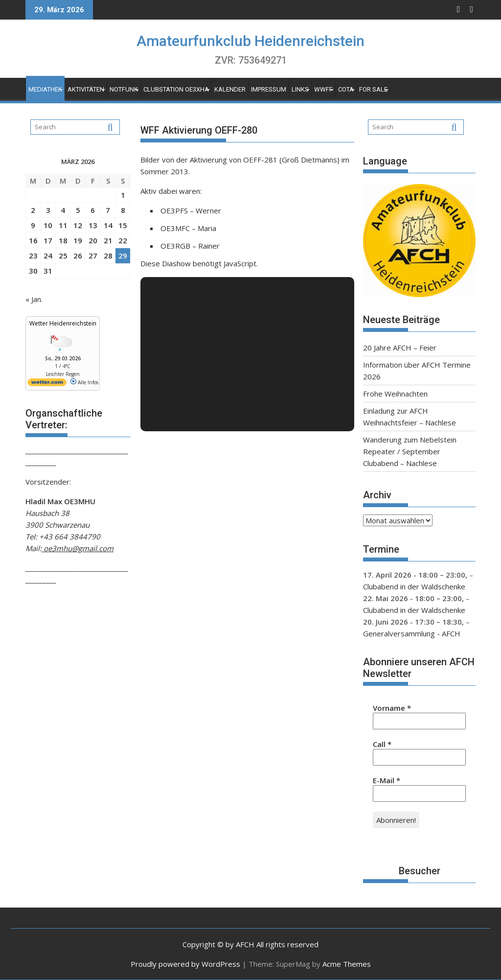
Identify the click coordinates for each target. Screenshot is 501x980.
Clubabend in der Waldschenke (414, 586)
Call (382, 744)
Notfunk (124, 89)
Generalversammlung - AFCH (412, 633)
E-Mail (387, 780)
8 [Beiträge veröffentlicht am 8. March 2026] (123, 210)
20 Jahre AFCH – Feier (400, 348)
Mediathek (45, 89)
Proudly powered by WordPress (185, 964)
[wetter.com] (47, 384)
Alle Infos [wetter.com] (84, 382)
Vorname (392, 708)
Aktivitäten (86, 89)
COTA (346, 89)
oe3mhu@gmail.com (78, 548)
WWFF (323, 89)
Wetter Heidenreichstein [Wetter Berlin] (63, 323)
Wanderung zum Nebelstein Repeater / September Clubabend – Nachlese (410, 451)
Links (300, 89)
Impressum (269, 89)
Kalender (230, 89)
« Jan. (34, 299)
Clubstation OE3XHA (176, 89)
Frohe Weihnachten (395, 394)
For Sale (373, 89)
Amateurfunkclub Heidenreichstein (250, 41)
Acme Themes (347, 964)
